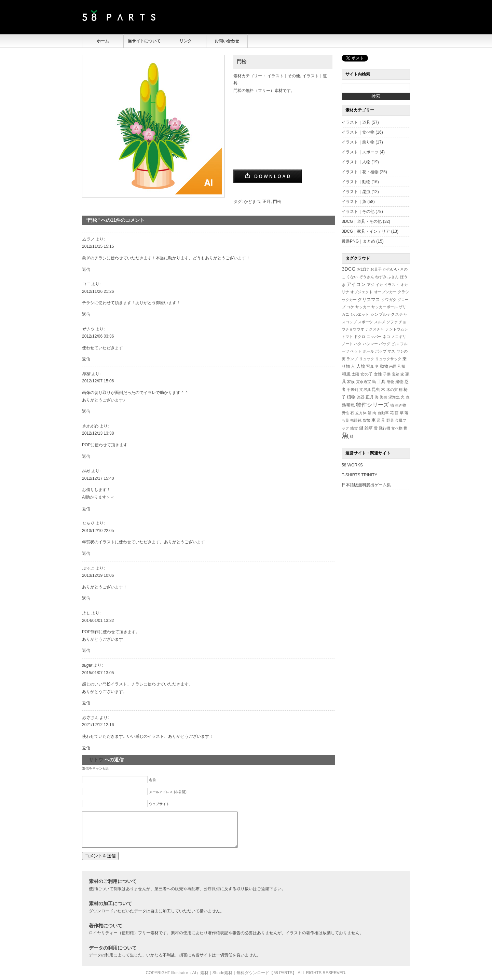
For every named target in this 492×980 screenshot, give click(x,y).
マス (391, 351)
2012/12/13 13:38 (98, 433)
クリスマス (369, 300)
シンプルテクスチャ (389, 314)
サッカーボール (385, 307)
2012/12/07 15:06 (98, 381)
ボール (368, 351)
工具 (381, 382)
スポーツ (365, 322)
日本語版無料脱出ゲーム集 (366, 485)
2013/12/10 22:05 (98, 531)
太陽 (355, 374)
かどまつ (252, 202)
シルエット (360, 314)
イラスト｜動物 (356, 182)
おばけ (363, 269)
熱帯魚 (348, 405)
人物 (361, 366)
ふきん (393, 277)
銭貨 (354, 428)
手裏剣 (352, 390)
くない (352, 277)
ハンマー (370, 344)
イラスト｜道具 (356, 122)
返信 (86, 270)
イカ (379, 285)
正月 (266, 202)
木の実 (392, 390)
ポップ (381, 351)
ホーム (103, 41)
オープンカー (385, 292)
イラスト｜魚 (354, 202)
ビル (395, 344)
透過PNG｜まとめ (358, 241)
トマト (347, 337)
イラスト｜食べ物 (358, 132)
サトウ (96, 760)
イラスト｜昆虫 (356, 192)
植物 (351, 397)
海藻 (384, 397)
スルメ (380, 322)
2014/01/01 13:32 (98, 621)
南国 (393, 366)
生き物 (401, 405)
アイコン (356, 284)
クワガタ (389, 300)
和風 (346, 374)
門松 (242, 62)
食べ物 (397, 428)
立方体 (361, 413)
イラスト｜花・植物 (360, 172)
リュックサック (388, 359)
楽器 (361, 397)
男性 (345, 413)
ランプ (352, 359)
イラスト (392, 285)
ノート (347, 344)
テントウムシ (397, 329)
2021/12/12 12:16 (98, 725)
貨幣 (367, 420)
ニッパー (374, 337)
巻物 (391, 382)
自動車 (383, 413)
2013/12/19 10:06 (98, 575)
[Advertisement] (330, 17)
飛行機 (385, 428)
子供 (387, 374)
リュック (367, 359)
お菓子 (376, 269)
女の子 (367, 374)
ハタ (358, 344)
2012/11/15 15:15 (98, 246)
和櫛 (401, 366)
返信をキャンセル (96, 768)
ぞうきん (367, 277)
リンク (186, 41)
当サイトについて (144, 41)
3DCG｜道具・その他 (362, 221)
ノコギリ (399, 337)
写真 (370, 366)
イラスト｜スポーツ (360, 152)
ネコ (386, 337)
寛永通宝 (364, 382)
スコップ (349, 322)
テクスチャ (375, 329)
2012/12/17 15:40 (98, 478)
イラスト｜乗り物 (358, 142)
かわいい (391, 269)
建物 (399, 382)
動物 (384, 366)
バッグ (385, 344)
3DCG (349, 269)
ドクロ (360, 337)
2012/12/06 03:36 (98, 336)
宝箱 (396, 374)
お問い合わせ (227, 41)
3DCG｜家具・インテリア (366, 231)
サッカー (363, 307)
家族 (351, 382)
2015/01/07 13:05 (98, 673)
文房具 (365, 390)
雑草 (369, 428)
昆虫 (376, 390)
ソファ (392, 322)
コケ (350, 307)
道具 (381, 420)
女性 (378, 374)
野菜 (390, 420)
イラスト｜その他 (284, 76)
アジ (371, 285)
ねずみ (381, 277)
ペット (356, 351)
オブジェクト (361, 292)
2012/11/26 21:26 (98, 291)
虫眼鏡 (356, 420)
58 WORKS (352, 465)
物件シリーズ (372, 405)
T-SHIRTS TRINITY (359, 475)
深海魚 (394, 397)
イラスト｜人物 (356, 162)
